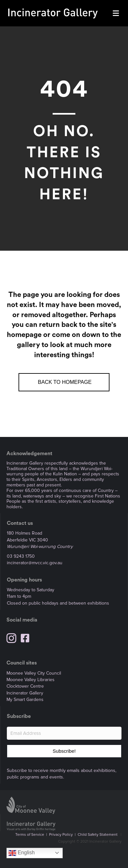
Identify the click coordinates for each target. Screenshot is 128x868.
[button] (64, 751)
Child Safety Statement (98, 835)
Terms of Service (30, 835)
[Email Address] (64, 733)
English (22, 853)
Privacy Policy (61, 835)
